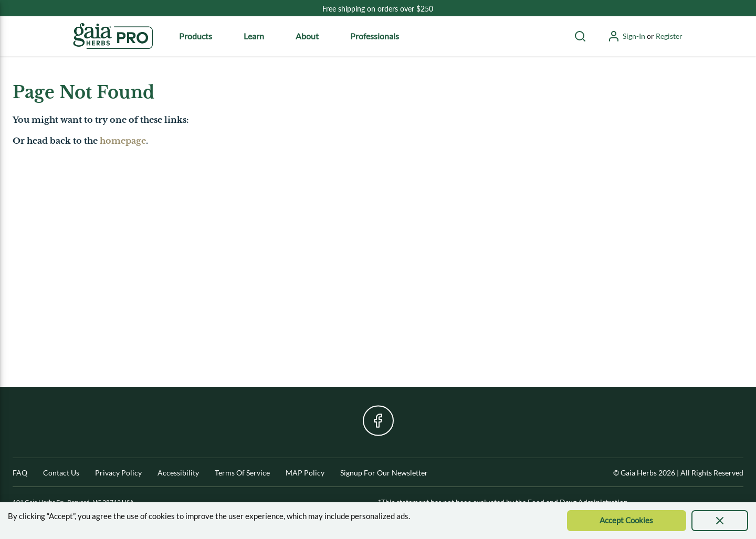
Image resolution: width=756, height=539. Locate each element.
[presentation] (720, 521)
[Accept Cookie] (627, 521)
